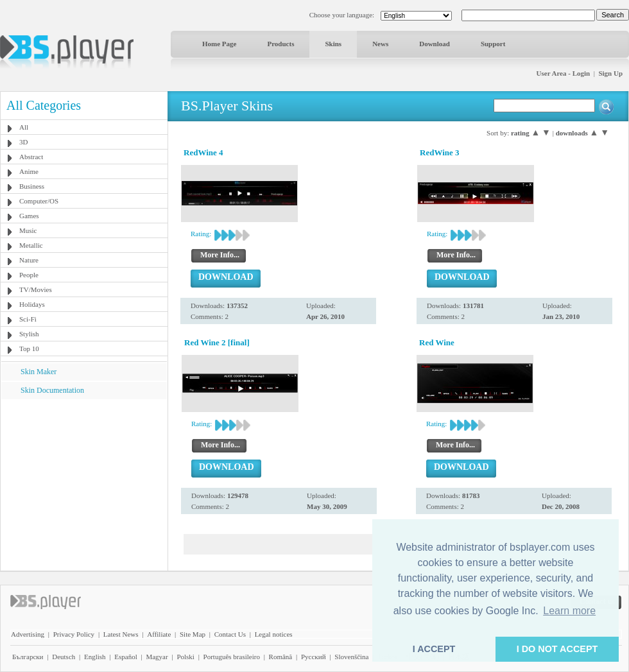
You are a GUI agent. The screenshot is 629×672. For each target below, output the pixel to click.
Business (32, 186)
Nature (29, 260)
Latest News (121, 634)
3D (23, 142)
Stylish (29, 334)
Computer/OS (39, 201)
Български (28, 657)
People (29, 275)
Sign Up (610, 73)
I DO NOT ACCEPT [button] (557, 649)
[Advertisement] (84, 479)
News (380, 44)
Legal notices (274, 634)
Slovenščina (351, 657)
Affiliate (159, 634)
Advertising (28, 634)
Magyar (157, 657)
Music (28, 230)
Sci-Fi (28, 319)
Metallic (31, 245)
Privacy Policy (74, 634)
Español (125, 657)
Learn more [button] (569, 611)
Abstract (31, 157)
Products (280, 44)
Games (29, 216)
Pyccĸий (314, 657)
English (95, 657)
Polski (185, 657)
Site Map (193, 634)
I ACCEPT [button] (434, 649)
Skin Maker (39, 372)
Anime (29, 171)
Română (281, 657)
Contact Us (230, 634)
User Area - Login (564, 73)
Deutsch (64, 657)
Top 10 (29, 349)
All (24, 127)
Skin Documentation (52, 390)
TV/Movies (36, 289)
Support (493, 44)
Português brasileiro (232, 657)
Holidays (32, 304)
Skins (333, 44)
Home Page (219, 44)
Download (435, 44)
